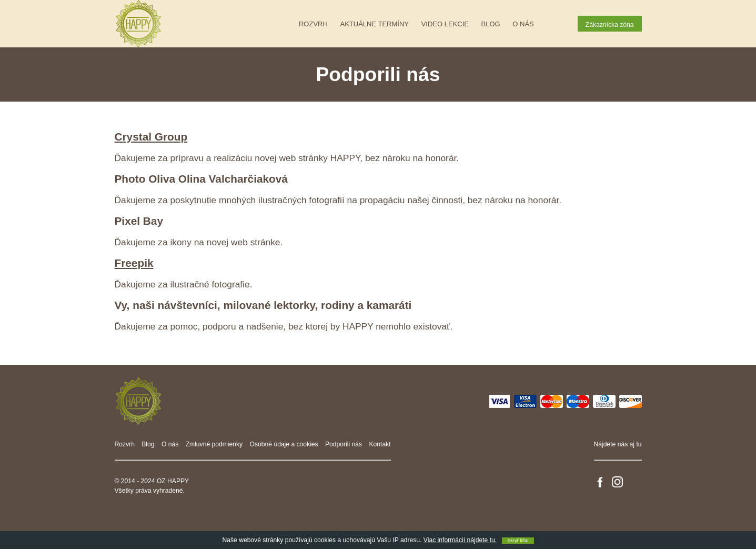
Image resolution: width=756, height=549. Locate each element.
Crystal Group (151, 137)
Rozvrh (313, 24)
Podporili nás (344, 444)
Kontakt (380, 444)
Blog (491, 24)
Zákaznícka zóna (610, 25)
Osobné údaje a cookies (284, 444)
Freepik (134, 263)
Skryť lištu (518, 541)
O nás (523, 24)
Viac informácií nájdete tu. (460, 540)
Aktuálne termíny (375, 24)
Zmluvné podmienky (214, 444)
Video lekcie (445, 24)
